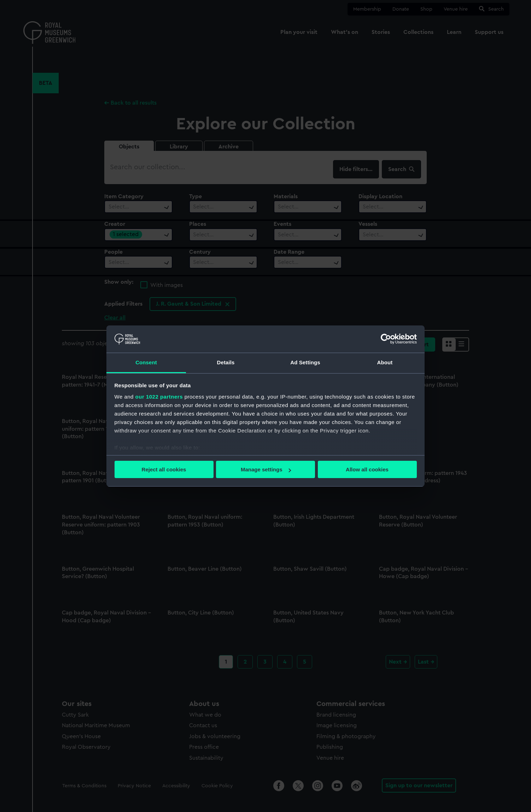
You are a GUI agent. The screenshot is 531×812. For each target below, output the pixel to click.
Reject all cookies (164, 469)
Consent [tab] (146, 362)
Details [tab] (226, 362)
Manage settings (266, 469)
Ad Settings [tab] (305, 362)
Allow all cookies (367, 469)
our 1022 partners (159, 397)
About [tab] (385, 362)
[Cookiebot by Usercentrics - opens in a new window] (386, 339)
